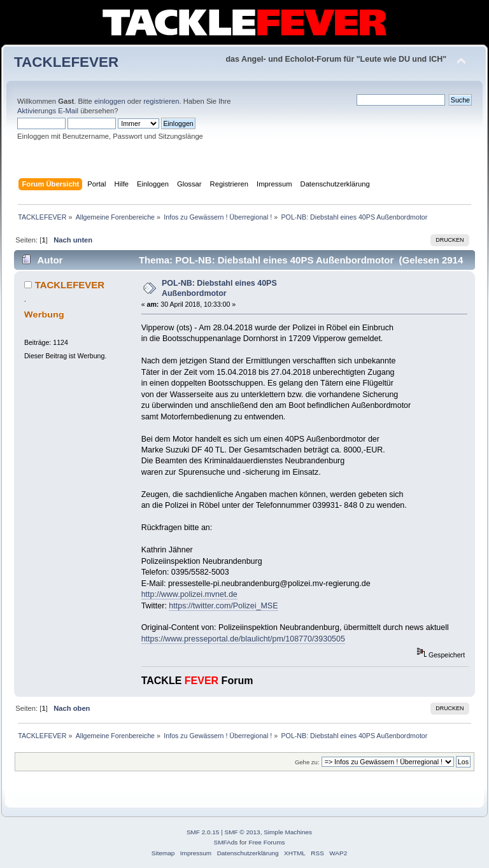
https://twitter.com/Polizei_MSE (223, 606)
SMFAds (226, 842)
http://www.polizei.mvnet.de (189, 594)
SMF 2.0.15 (203, 832)
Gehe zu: (307, 762)
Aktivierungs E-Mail (48, 111)
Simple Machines (288, 832)
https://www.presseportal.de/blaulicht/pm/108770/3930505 (243, 639)
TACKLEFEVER (66, 62)
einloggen (110, 101)
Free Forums (266, 842)
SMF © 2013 (243, 832)
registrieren (161, 101)
